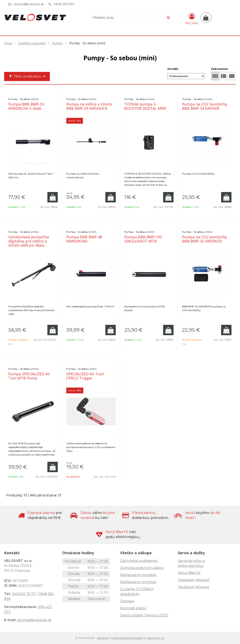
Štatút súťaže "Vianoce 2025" (144, 615)
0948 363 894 (64, 4)
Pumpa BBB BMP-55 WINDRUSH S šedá (26, 106)
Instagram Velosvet (194, 580)
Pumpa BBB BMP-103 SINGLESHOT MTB (143, 239)
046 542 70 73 (24, 594)
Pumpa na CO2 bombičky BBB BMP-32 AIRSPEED (205, 239)
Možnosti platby (133, 608)
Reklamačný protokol (138, 582)
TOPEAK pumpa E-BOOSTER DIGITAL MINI (145, 106)
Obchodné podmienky (139, 561)
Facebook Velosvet (194, 587)
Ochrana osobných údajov (142, 568)
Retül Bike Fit (189, 573)
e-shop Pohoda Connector (127, 638)
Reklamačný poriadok (138, 575)
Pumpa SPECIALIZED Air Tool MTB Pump (29, 376)
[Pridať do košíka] (53, 197)
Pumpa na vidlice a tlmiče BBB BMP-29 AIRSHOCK (89, 106)
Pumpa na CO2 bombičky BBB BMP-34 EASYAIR (205, 106)
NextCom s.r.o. (156, 638)
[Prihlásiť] (192, 18)
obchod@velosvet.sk (29, 4)
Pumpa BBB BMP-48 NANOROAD (84, 239)
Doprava (127, 601)
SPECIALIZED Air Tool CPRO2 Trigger (85, 376)
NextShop (103, 638)
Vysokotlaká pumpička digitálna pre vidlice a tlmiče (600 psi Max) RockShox (29, 243)
